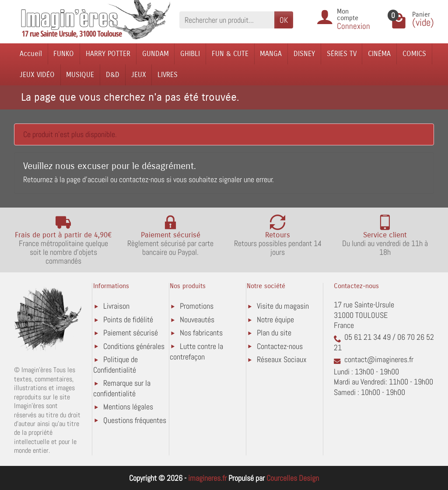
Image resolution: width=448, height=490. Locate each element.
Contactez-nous (280, 346)
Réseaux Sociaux (282, 359)
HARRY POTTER (108, 54)
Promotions (197, 306)
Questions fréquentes (135, 420)
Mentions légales (128, 407)
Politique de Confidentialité (115, 365)
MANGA (271, 54)
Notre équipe (275, 319)
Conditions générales (134, 346)
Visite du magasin (283, 306)
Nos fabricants (201, 333)
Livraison (116, 306)
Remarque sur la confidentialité (122, 388)
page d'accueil (87, 179)
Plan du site (274, 333)
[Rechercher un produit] (227, 20)
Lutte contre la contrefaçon (196, 351)
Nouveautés (197, 319)
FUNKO (64, 54)
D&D (113, 75)
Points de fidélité (128, 319)
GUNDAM (156, 54)
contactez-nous (142, 179)
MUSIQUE (80, 75)
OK (284, 20)
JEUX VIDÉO (37, 75)
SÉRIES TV (342, 54)
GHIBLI (190, 54)
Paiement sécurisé (131, 333)
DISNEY (304, 54)
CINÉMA (379, 54)
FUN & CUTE (230, 54)
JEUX (139, 75)
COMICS (414, 54)
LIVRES (168, 75)
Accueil (31, 54)
